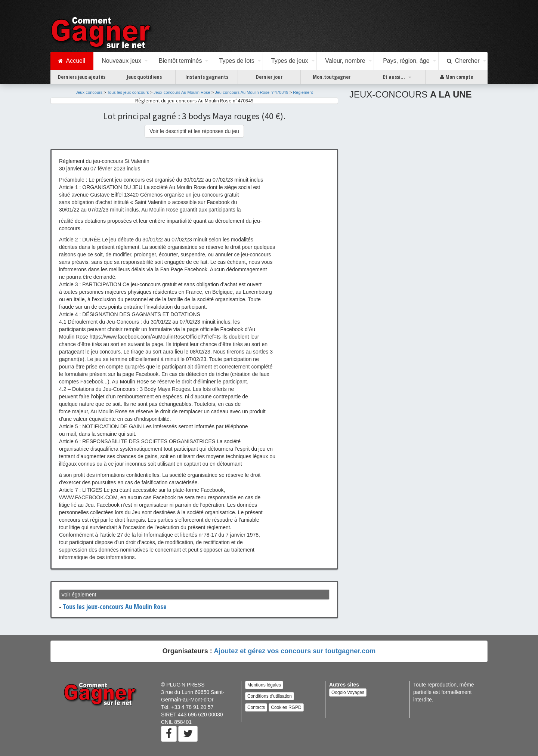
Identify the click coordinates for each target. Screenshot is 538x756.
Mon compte (457, 77)
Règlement (303, 92)
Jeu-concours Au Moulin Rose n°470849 (251, 92)
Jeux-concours (89, 92)
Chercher (463, 61)
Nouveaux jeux (121, 61)
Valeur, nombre (345, 61)
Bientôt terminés (180, 61)
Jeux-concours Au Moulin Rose (182, 92)
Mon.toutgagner (332, 77)
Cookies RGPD (286, 707)
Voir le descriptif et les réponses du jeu (194, 131)
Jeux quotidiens (144, 77)
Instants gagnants (207, 77)
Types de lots (236, 61)
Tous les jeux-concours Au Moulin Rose (115, 607)
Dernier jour (269, 77)
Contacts (256, 707)
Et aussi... (394, 77)
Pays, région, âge (406, 61)
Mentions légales (264, 685)
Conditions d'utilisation (270, 696)
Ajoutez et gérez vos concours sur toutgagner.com (295, 651)
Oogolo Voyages (348, 692)
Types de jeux (290, 61)
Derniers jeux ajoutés (82, 77)
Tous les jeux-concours (128, 92)
